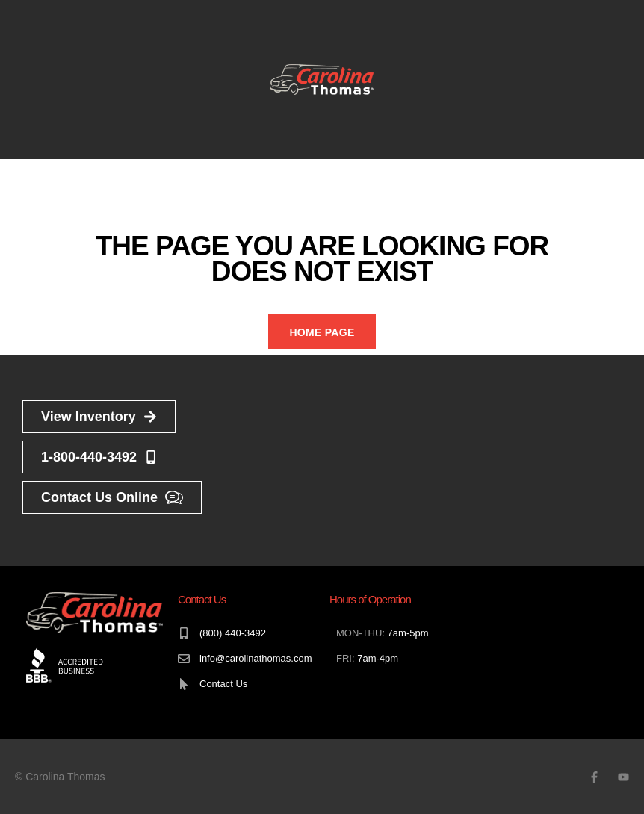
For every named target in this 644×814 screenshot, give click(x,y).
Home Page (322, 332)
